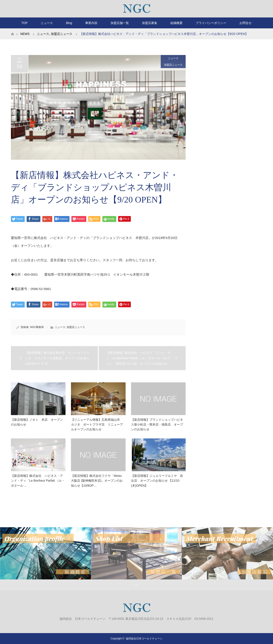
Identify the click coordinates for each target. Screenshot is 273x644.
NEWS (25, 34)
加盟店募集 (150, 23)
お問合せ (245, 23)
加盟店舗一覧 (120, 23)
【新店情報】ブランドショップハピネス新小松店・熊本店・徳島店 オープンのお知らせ (157, 425)
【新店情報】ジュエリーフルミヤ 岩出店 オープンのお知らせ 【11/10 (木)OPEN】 (157, 481)
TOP (25, 23)
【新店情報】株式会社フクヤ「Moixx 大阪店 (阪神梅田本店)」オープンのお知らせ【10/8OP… (97, 481)
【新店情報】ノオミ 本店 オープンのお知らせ (37, 422)
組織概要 (176, 23)
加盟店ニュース (173, 65)
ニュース (47, 23)
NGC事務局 (37, 327)
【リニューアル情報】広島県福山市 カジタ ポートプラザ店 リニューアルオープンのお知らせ (97, 425)
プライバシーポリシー (211, 23)
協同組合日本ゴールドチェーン (144, 639)
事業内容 (91, 23)
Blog (69, 23)
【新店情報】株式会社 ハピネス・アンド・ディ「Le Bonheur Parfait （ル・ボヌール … (38, 481)
